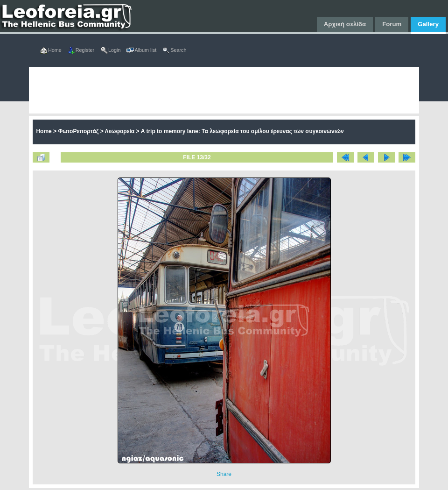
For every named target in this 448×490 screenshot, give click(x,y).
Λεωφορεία (120, 131)
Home (44, 131)
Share (224, 474)
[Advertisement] (163, 90)
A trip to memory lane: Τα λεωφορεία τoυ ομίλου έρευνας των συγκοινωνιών (242, 131)
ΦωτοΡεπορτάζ (78, 131)
